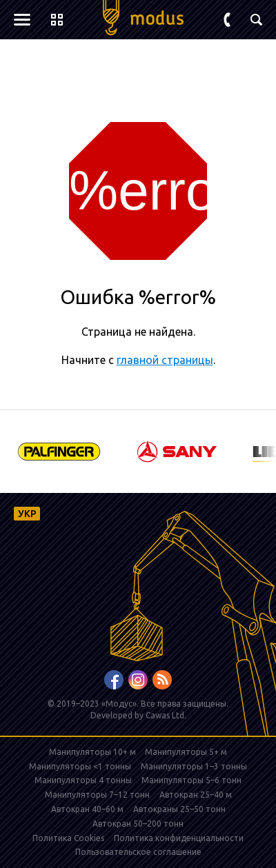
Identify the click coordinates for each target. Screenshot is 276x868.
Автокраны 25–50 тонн (179, 809)
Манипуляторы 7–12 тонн (97, 795)
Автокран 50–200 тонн (138, 824)
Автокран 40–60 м (87, 809)
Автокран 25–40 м (196, 795)
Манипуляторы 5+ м (186, 752)
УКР (27, 514)
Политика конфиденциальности (179, 838)
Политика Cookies (68, 838)
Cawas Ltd (165, 715)
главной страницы (165, 360)
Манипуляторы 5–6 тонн (191, 780)
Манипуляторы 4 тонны (83, 780)
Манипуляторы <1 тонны (80, 766)
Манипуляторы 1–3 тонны (194, 766)
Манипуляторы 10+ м (93, 752)
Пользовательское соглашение (138, 852)
